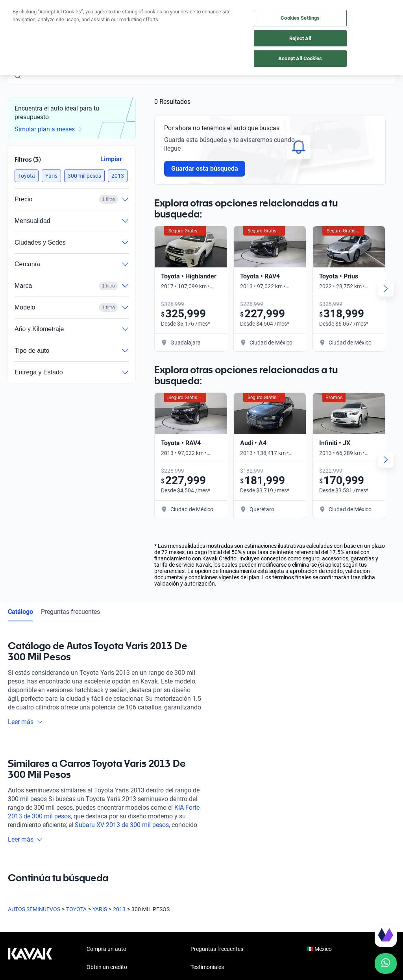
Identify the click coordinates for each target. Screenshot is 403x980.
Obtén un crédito (107, 967)
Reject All (300, 38)
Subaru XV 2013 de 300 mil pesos (122, 825)
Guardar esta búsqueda (205, 169)
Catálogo (20, 612)
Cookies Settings (300, 18)
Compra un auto (106, 949)
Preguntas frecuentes (70, 612)
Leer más (25, 722)
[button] (27, 176)
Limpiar (111, 159)
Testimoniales (207, 967)
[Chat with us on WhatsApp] (386, 963)
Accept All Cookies (300, 58)
